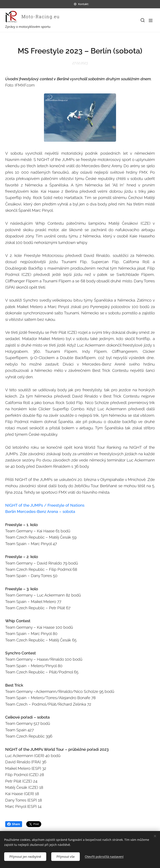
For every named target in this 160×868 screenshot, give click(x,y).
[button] (142, 20)
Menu (151, 20)
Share (14, 824)
